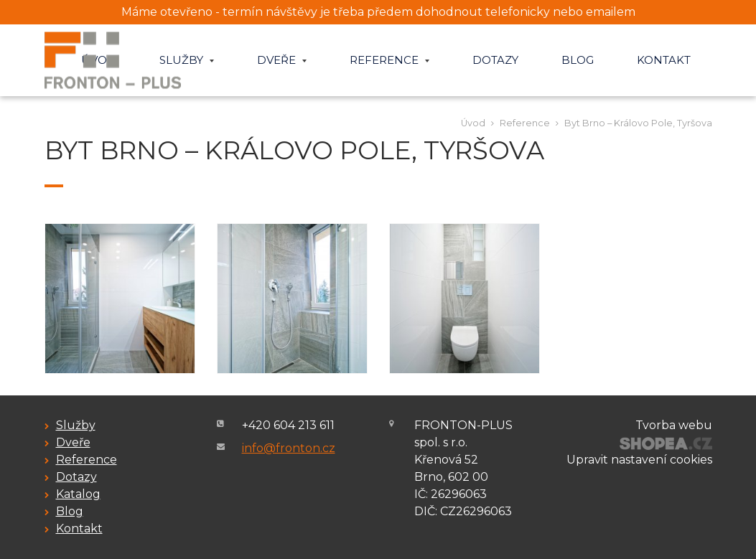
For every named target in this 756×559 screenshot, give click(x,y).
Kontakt (664, 60)
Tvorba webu (674, 425)
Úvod (473, 123)
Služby (187, 60)
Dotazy (495, 60)
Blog (578, 60)
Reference (389, 60)
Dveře (282, 60)
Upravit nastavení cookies (639, 460)
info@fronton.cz (289, 448)
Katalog (78, 494)
